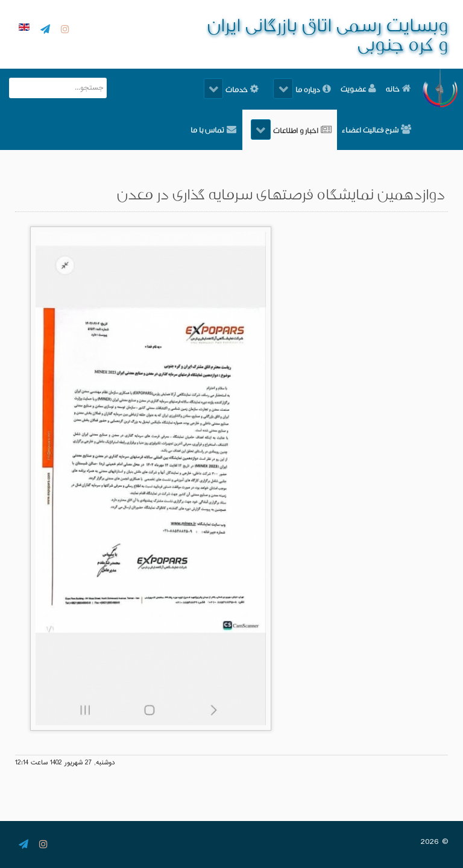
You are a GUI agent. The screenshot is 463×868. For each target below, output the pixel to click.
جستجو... (106, 78)
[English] (23, 28)
